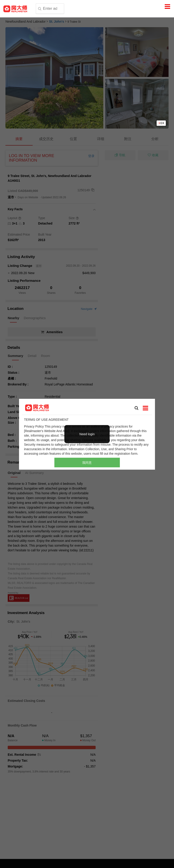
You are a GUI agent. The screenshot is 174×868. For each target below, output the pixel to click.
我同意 (87, 462)
